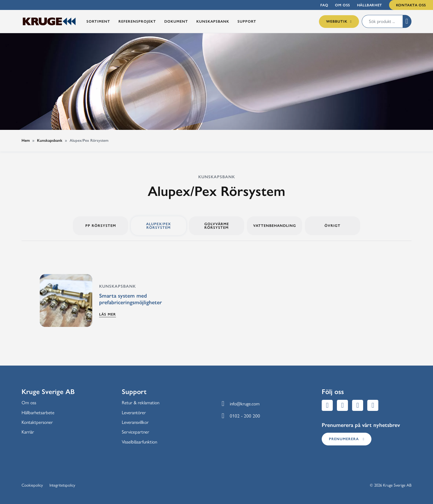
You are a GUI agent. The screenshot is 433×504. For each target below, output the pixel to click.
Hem (26, 141)
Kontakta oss (411, 5)
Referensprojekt (137, 21)
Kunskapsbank (213, 21)
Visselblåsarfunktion (139, 442)
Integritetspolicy (62, 485)
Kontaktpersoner (37, 422)
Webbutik (339, 21)
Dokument (176, 21)
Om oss (343, 5)
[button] (407, 21)
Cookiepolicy (32, 485)
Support (247, 21)
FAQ (324, 5)
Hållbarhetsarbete (38, 413)
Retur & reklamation (141, 403)
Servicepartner (135, 432)
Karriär (28, 432)
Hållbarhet (370, 5)
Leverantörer (134, 413)
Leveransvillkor (135, 422)
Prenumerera (347, 439)
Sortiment (98, 21)
